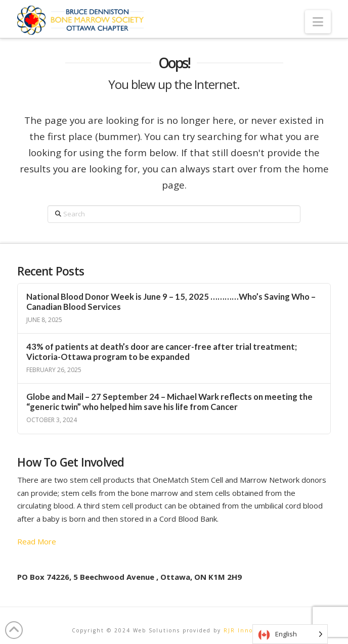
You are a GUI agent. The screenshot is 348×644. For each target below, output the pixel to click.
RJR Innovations (250, 630)
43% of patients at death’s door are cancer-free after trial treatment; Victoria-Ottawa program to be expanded (162, 352)
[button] (318, 22)
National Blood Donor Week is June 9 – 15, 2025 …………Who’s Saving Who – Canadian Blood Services (171, 302)
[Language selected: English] (290, 634)
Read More (37, 541)
